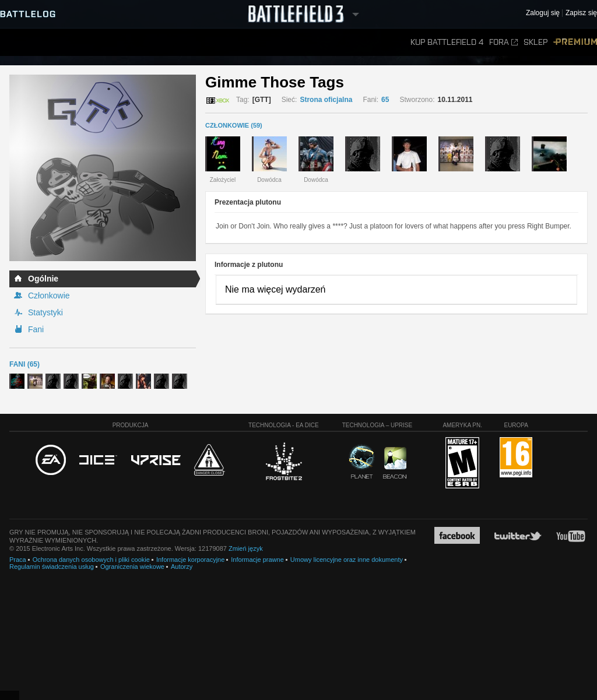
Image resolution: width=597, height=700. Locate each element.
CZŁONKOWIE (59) (234, 125)
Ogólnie (43, 279)
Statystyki (45, 312)
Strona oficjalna (326, 100)
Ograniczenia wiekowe (132, 567)
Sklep (535, 42)
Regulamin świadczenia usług (52, 567)
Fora (503, 42)
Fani (36, 329)
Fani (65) (24, 364)
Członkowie (49, 296)
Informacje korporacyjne (190, 560)
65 (385, 100)
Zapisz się (581, 13)
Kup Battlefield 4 (447, 42)
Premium (575, 42)
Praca (18, 560)
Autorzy (182, 567)
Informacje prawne (257, 560)
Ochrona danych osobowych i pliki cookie (91, 560)
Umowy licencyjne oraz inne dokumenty (347, 560)
